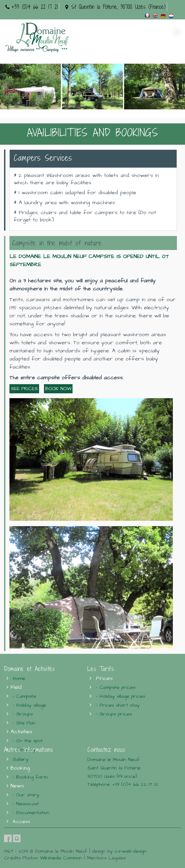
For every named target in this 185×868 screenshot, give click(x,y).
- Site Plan (24, 723)
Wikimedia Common (61, 858)
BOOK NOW (58, 389)
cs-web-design (131, 851)
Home (19, 678)
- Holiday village (29, 705)
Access (21, 822)
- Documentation (31, 813)
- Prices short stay (118, 705)
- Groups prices (114, 714)
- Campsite (24, 696)
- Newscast (26, 804)
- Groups (23, 714)
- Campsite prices (116, 687)
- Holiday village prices (121, 696)
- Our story (26, 795)
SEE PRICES (24, 389)
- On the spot (28, 741)
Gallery (21, 759)
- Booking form (30, 777)
